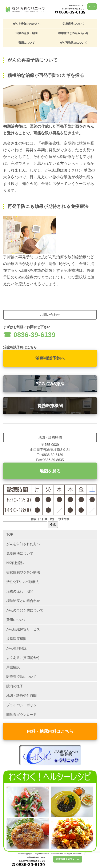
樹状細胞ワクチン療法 (23, 572)
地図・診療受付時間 (21, 696)
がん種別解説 (16, 648)
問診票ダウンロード (21, 715)
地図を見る (50, 471)
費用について (27, 43)
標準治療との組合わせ (23, 601)
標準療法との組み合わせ (73, 33)
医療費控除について (21, 677)
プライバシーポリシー (23, 705)
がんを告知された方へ (27, 24)
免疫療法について (73, 24)
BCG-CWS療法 (50, 384)
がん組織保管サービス (23, 629)
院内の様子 (15, 686)
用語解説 (13, 667)
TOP (10, 534)
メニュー (92, 6)
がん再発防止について (73, 43)
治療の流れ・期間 (27, 33)
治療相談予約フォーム (68, 859)
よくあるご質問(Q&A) (23, 658)
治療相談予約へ (50, 358)
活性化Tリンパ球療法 (23, 582)
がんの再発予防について (25, 610)
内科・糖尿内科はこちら (50, 731)
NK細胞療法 (15, 563)
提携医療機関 (50, 406)
